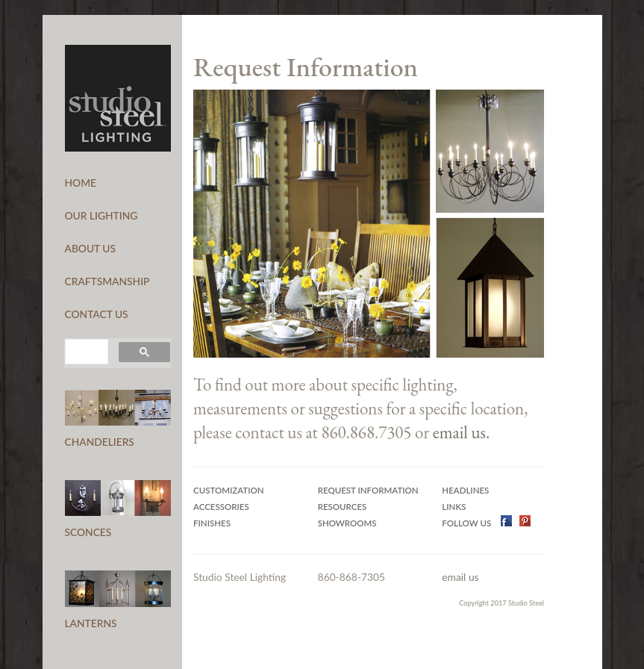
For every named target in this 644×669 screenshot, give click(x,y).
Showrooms (347, 523)
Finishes (212, 523)
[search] (85, 352)
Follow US (468, 523)
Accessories (221, 507)
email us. (462, 432)
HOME (81, 183)
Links (454, 507)
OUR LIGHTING (101, 215)
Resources (343, 507)
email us (460, 577)
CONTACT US (97, 314)
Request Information (368, 490)
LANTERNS (91, 623)
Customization (229, 490)
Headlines (465, 490)
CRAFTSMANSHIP (107, 281)
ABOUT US (91, 248)
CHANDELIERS (100, 442)
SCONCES (88, 532)
